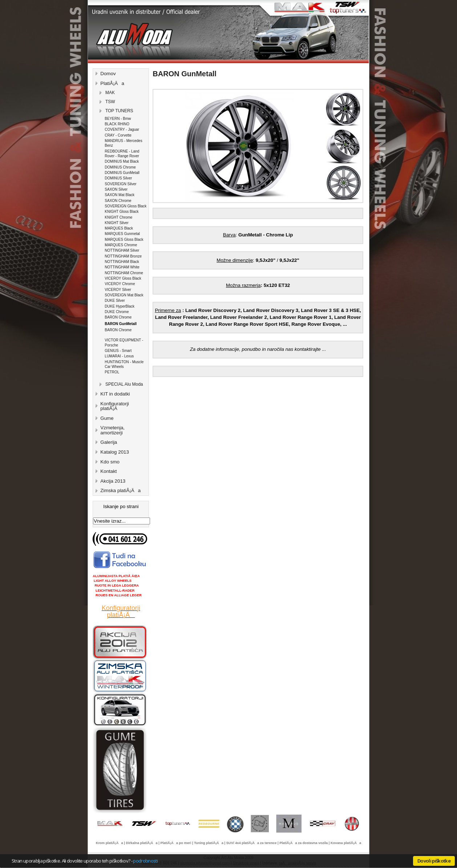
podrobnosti (145, 861)
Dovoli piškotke (434, 861)
